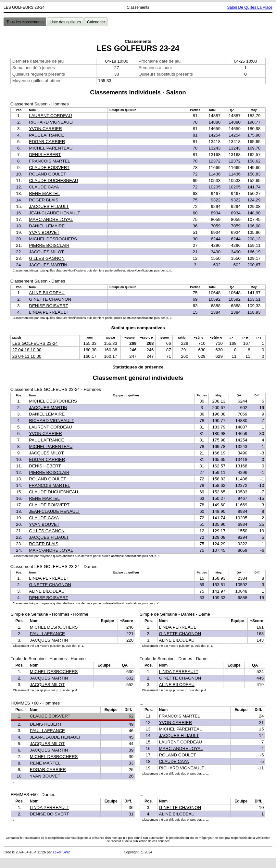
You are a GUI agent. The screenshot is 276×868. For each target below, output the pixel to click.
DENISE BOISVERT (48, 306)
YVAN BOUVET (44, 232)
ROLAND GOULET (47, 174)
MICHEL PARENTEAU (51, 148)
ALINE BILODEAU (47, 293)
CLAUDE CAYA (44, 187)
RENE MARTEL (44, 193)
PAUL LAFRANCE (46, 135)
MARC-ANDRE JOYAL (51, 219)
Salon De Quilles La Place (250, 7)
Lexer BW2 (62, 852)
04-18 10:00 (117, 61)
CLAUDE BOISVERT (49, 168)
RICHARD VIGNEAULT (51, 122)
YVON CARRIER (45, 129)
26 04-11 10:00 (27, 356)
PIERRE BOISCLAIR (49, 245)
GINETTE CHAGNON (50, 299)
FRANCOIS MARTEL (49, 161)
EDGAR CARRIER (47, 142)
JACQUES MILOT (46, 252)
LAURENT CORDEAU (50, 116)
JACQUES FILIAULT (49, 206)
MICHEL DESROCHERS (53, 239)
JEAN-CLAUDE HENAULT (55, 213)
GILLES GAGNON (47, 258)
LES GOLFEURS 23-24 (35, 343)
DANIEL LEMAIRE (47, 226)
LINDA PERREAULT (49, 312)
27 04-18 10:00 (27, 350)
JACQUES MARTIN (48, 265)
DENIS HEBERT (45, 155)
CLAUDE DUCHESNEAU (53, 181)
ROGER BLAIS (44, 200)
